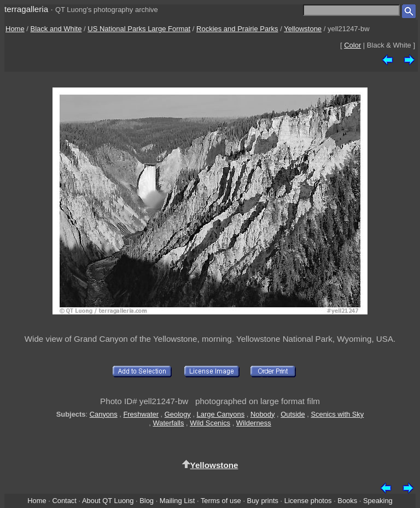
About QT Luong (108, 501)
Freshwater (141, 414)
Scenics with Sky (337, 414)
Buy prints (263, 501)
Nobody (263, 414)
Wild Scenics (210, 423)
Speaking (378, 501)
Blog (147, 501)
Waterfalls (169, 423)
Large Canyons (221, 414)
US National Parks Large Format (139, 29)
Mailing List (177, 501)
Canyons (104, 414)
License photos (308, 501)
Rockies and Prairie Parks (237, 29)
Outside (293, 414)
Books (347, 501)
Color (352, 45)
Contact (64, 501)
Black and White (56, 29)
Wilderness (254, 423)
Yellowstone (303, 29)
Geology (178, 414)
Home (15, 29)
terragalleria (26, 9)
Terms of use (221, 501)
